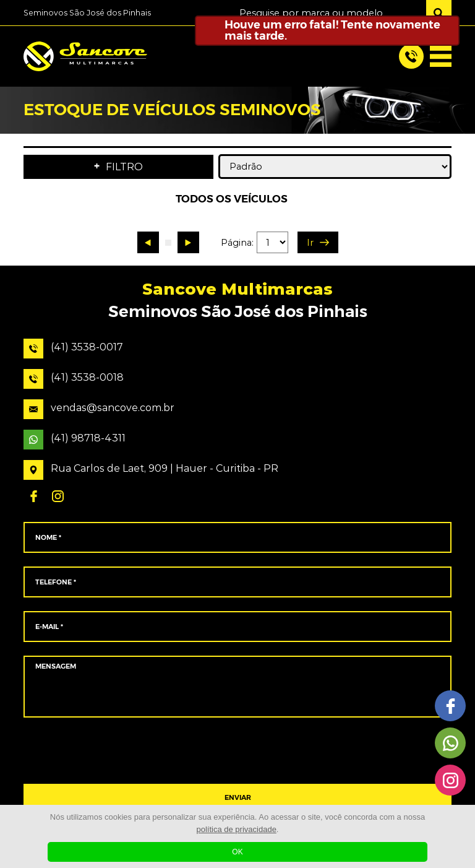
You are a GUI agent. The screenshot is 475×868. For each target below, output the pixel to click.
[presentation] (237, 751)
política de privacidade (237, 829)
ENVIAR (238, 798)
